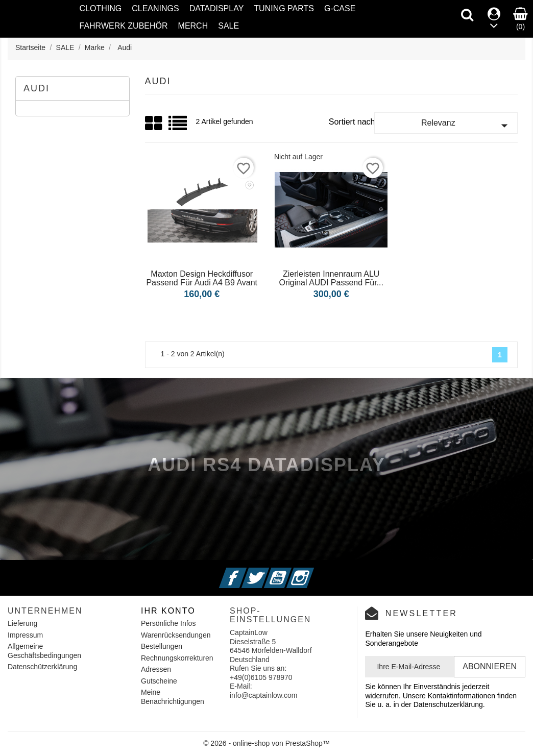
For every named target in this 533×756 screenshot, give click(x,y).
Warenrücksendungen (176, 635)
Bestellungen (162, 646)
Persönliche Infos (168, 623)
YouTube (290, 572)
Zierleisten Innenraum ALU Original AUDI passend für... (331, 278)
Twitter (268, 572)
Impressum (25, 635)
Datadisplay (217, 8)
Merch (193, 26)
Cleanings (155, 8)
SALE (228, 26)
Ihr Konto (168, 611)
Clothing (101, 8)
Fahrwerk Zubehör (124, 26)
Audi (37, 88)
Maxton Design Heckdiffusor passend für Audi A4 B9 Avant (202, 278)
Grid (154, 124)
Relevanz (467, 126)
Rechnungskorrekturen (177, 658)
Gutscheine (159, 681)
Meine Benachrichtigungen (173, 697)
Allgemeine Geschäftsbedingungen (44, 651)
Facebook (246, 572)
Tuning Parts (284, 8)
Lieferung (22, 623)
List (178, 127)
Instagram (312, 572)
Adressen (156, 669)
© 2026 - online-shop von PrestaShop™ (266, 743)
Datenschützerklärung (42, 667)
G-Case (340, 8)
